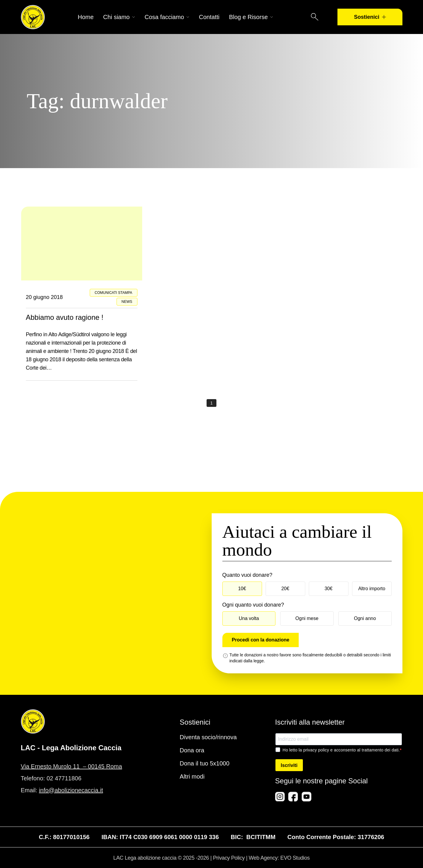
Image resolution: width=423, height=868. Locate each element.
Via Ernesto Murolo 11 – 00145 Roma (72, 766)
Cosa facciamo (167, 17)
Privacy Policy (229, 858)
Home (86, 17)
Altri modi (192, 776)
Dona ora (192, 750)
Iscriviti (289, 765)
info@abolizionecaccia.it (71, 790)
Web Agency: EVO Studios (279, 858)
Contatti (209, 17)
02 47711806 (64, 778)
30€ (329, 589)
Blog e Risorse (251, 17)
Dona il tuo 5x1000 (205, 763)
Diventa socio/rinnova (208, 737)
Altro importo (372, 589)
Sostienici (370, 17)
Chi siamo (119, 17)
